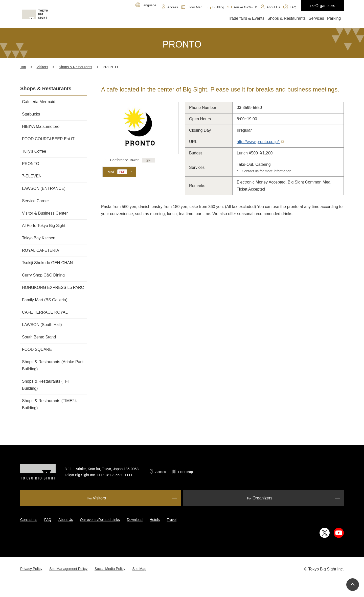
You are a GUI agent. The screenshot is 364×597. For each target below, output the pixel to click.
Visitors (42, 67)
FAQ (48, 520)
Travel (172, 520)
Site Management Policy (68, 569)
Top (23, 67)
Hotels (155, 520)
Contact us (29, 520)
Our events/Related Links (100, 520)
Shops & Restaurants (75, 67)
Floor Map (185, 472)
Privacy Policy (31, 569)
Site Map (139, 569)
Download (135, 520)
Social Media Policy (110, 569)
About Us (66, 520)
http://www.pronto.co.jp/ (260, 142)
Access (161, 472)
